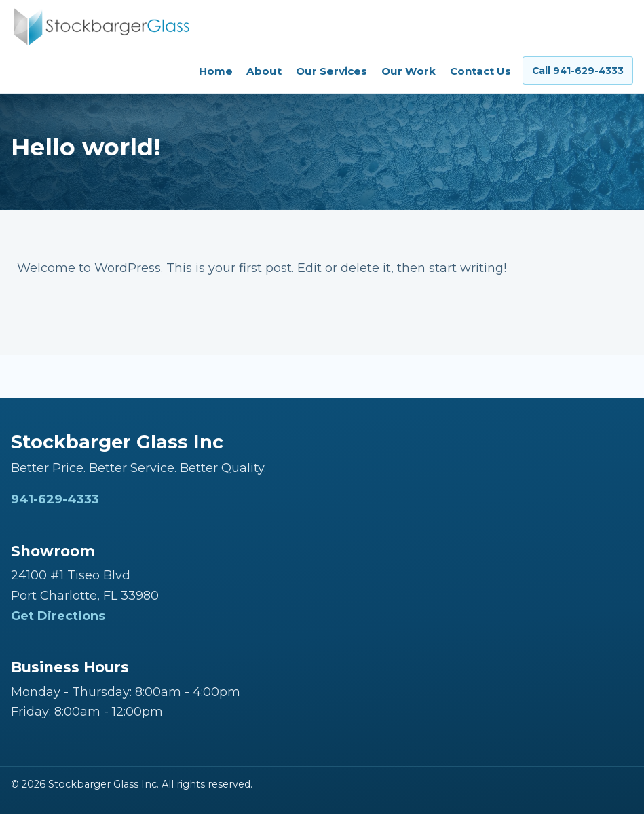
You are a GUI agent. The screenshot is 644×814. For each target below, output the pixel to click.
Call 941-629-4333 (578, 71)
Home (216, 71)
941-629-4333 (55, 499)
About (264, 71)
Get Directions (58, 616)
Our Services (332, 71)
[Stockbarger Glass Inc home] (101, 27)
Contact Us (480, 71)
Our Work (409, 71)
